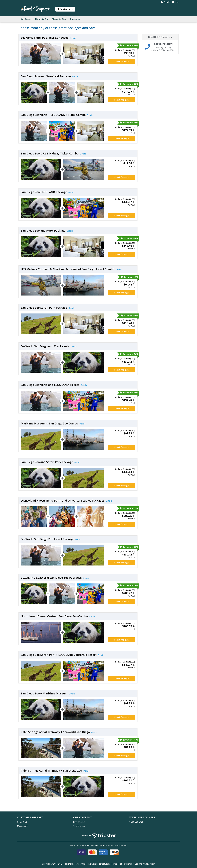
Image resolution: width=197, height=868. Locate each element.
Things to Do (41, 19)
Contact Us (22, 822)
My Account (22, 826)
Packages (75, 19)
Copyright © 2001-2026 (52, 864)
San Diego (65, 9)
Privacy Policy (79, 822)
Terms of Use (79, 826)
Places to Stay (59, 19)
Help (175, 2)
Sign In (165, 2)
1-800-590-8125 (136, 822)
